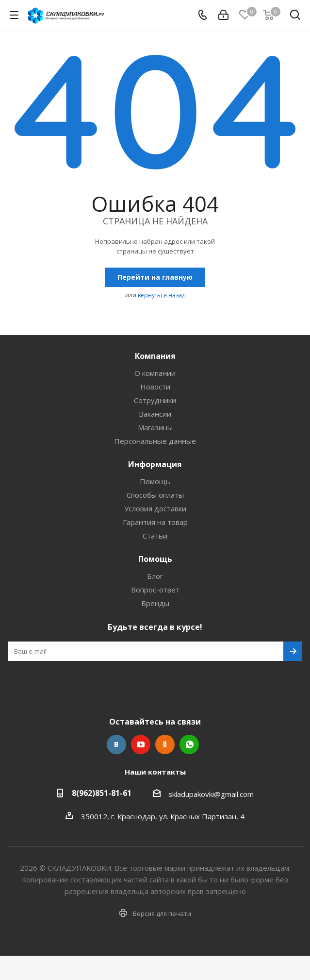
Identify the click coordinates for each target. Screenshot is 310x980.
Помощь (155, 481)
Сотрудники (155, 400)
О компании (155, 373)
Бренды (155, 603)
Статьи (155, 536)
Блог (155, 576)
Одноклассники (165, 744)
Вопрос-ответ (155, 590)
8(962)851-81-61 (102, 793)
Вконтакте (116, 744)
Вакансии (155, 414)
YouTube (141, 744)
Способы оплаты (155, 495)
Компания (155, 356)
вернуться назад (162, 295)
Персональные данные (155, 441)
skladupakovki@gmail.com (211, 794)
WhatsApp (189, 744)
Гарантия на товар (155, 522)
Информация (155, 464)
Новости (155, 387)
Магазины (155, 427)
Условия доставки (155, 508)
